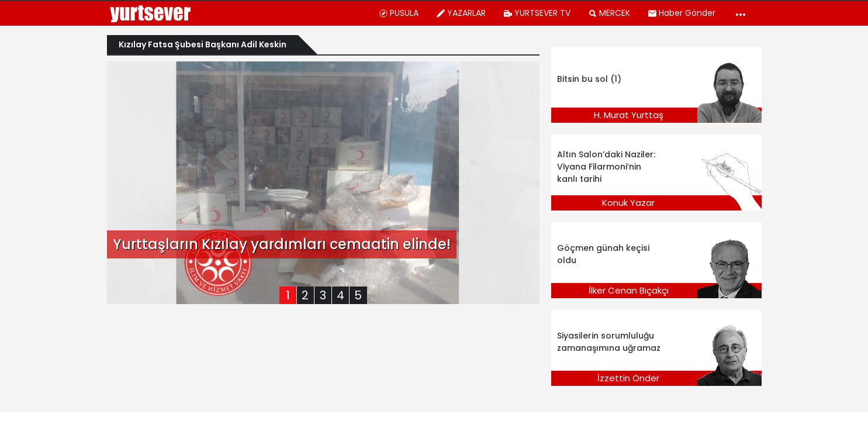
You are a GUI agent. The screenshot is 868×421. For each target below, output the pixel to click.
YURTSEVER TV (537, 13)
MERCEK (609, 13)
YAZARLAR (461, 13)
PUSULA (399, 13)
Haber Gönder (682, 13)
